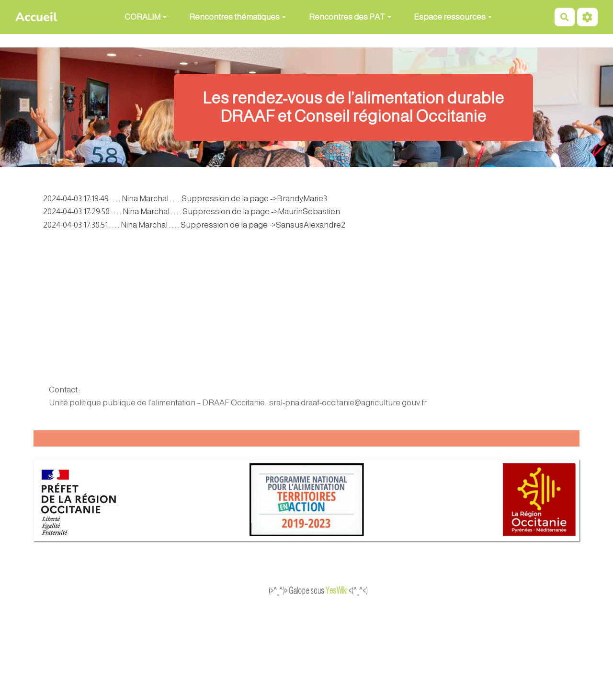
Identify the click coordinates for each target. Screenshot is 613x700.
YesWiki (356, 591)
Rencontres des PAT (350, 17)
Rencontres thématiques (238, 17)
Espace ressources (453, 17)
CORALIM (146, 17)
